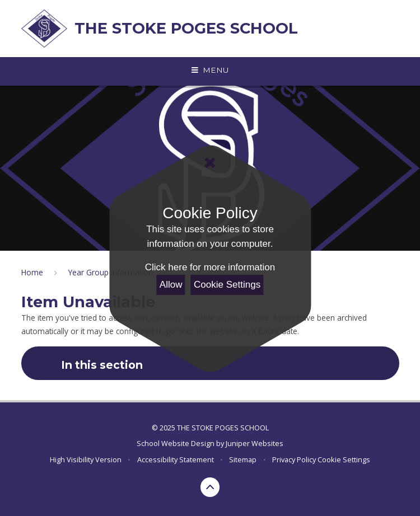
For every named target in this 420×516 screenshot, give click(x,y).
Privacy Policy (294, 459)
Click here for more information (210, 267)
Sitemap (243, 459)
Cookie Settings (227, 285)
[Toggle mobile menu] (210, 71)
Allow (171, 285)
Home (32, 272)
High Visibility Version (86, 459)
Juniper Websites (255, 443)
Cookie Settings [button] (344, 459)
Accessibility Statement (176, 459)
